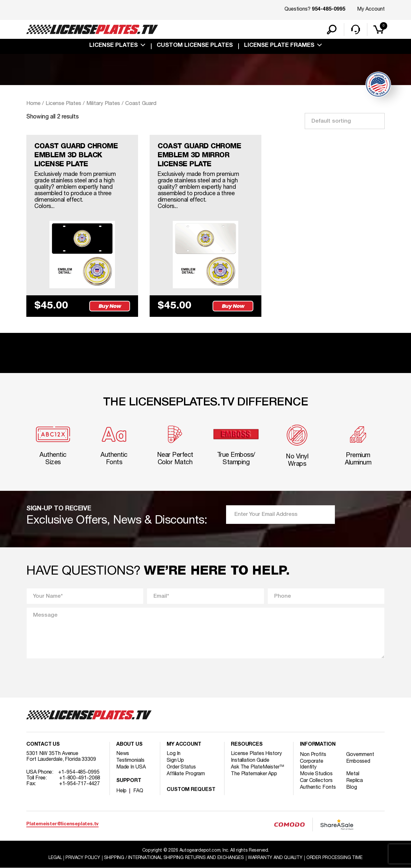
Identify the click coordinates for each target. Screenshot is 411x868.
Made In (131, 767)
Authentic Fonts (318, 787)
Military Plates (103, 104)
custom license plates (195, 46)
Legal (55, 858)
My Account (371, 9)
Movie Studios (316, 774)
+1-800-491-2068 (80, 778)
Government (360, 755)
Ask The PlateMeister (258, 767)
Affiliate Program (186, 774)
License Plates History (256, 754)
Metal (353, 774)
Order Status (181, 767)
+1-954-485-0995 (79, 772)
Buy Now (110, 306)
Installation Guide (250, 760)
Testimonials (130, 760)
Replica (354, 781)
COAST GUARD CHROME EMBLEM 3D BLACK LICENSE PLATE (76, 155)
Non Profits (313, 755)
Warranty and (275, 858)
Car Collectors (316, 781)
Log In (174, 754)
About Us (129, 745)
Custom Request (191, 790)
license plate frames (279, 46)
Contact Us (43, 745)
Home (33, 104)
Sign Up (175, 760)
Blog (352, 787)
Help (122, 791)
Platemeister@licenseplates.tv (62, 824)
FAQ (138, 791)
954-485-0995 (328, 10)
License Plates (114, 46)
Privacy (83, 858)
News (123, 754)
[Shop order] (345, 121)
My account (184, 745)
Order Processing (334, 858)
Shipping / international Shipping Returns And (174, 858)
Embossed (358, 761)
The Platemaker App (254, 774)
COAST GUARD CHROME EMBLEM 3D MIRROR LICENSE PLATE (199, 155)
